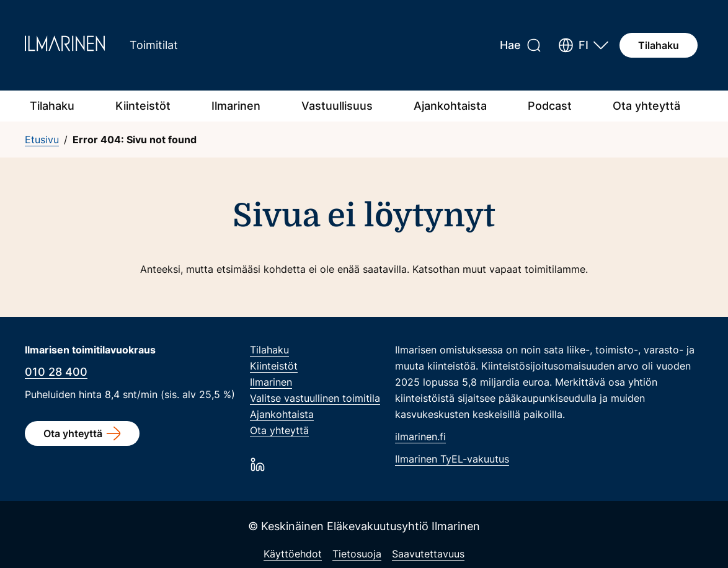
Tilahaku (659, 45)
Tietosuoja (357, 554)
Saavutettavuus (428, 554)
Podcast (550, 106)
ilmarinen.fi (420, 437)
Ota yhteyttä (646, 106)
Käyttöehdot (293, 554)
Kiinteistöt (143, 106)
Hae (510, 45)
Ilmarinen (236, 106)
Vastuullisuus (337, 106)
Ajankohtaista (450, 106)
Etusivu (42, 140)
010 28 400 (56, 372)
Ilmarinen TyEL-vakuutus (452, 459)
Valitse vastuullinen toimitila (315, 398)
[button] (583, 45)
